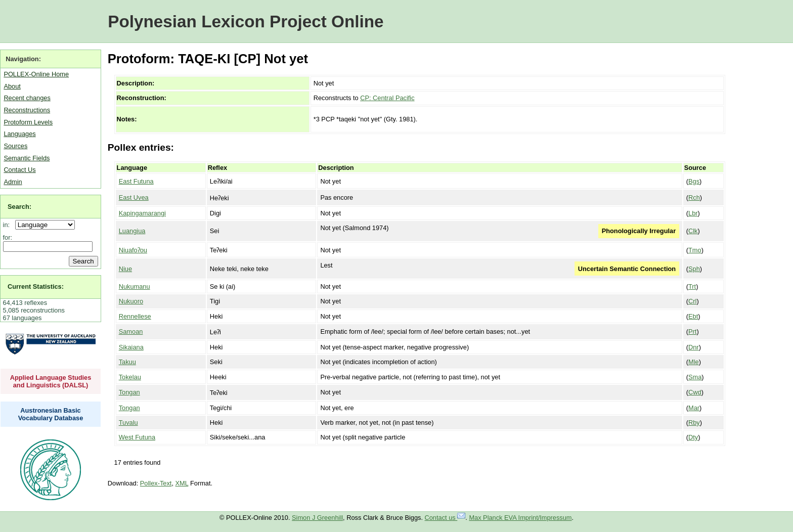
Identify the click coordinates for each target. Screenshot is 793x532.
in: (8, 225)
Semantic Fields (27, 158)
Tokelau (130, 377)
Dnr (694, 347)
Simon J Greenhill (317, 518)
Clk (693, 231)
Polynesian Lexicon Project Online (246, 21)
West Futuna (137, 437)
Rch (694, 197)
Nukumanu (135, 286)
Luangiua (132, 231)
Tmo (695, 250)
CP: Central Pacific (387, 98)
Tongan (129, 392)
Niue (125, 269)
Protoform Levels (28, 122)
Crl (692, 301)
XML (182, 483)
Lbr (693, 213)
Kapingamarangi (142, 213)
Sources (15, 146)
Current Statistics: (36, 286)
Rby (694, 423)
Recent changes (27, 98)
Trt (692, 286)
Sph (694, 269)
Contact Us (19, 170)
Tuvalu (128, 423)
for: (8, 237)
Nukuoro (131, 301)
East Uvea (134, 197)
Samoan (131, 331)
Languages (19, 134)
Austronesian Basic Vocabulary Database (51, 414)
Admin (13, 182)
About (12, 86)
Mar (694, 408)
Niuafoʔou (133, 250)
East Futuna (136, 181)
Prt (692, 331)
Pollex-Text (156, 483)
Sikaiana (131, 347)
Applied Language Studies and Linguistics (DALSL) (51, 381)
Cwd (695, 392)
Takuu (127, 362)
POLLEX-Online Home (36, 74)
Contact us (445, 518)
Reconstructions (27, 110)
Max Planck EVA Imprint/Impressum (520, 518)
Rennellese (135, 316)
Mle (694, 362)
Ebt (693, 316)
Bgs (694, 181)
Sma (695, 377)
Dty (693, 437)
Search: (19, 207)
